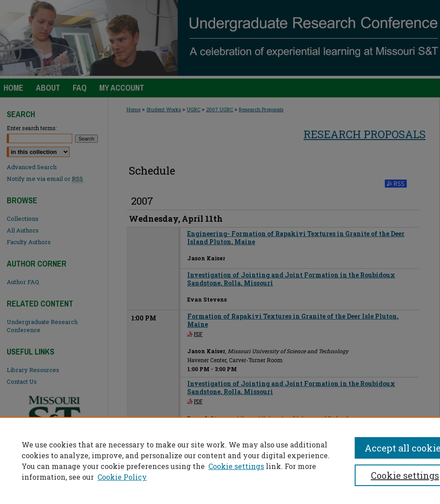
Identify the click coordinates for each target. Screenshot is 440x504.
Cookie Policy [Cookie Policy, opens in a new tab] (122, 477)
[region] (220, 460)
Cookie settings (236, 466)
